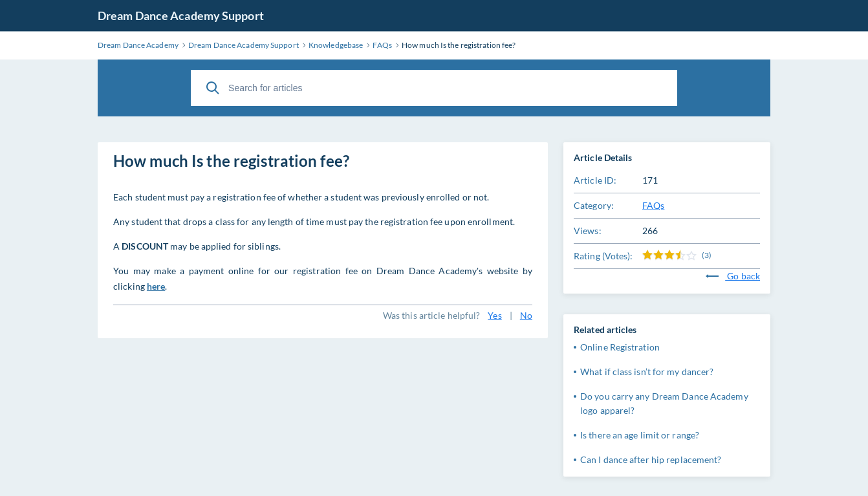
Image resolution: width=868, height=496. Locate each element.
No (526, 315)
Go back (733, 276)
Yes (494, 315)
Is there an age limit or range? (640, 435)
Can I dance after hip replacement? (651, 459)
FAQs (653, 205)
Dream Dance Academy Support (181, 16)
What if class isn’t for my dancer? (647, 372)
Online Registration (620, 347)
